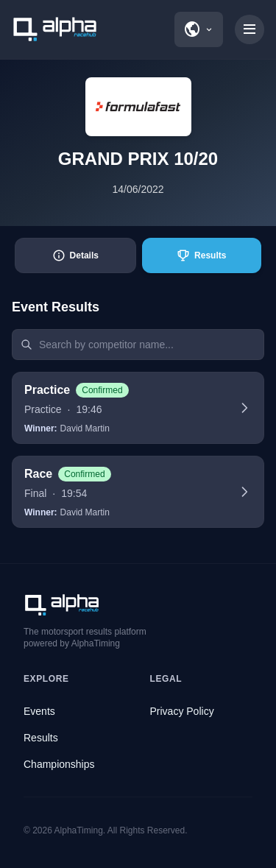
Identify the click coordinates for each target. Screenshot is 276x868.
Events (39, 711)
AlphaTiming (79, 830)
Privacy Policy (182, 711)
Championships (59, 764)
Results (41, 738)
